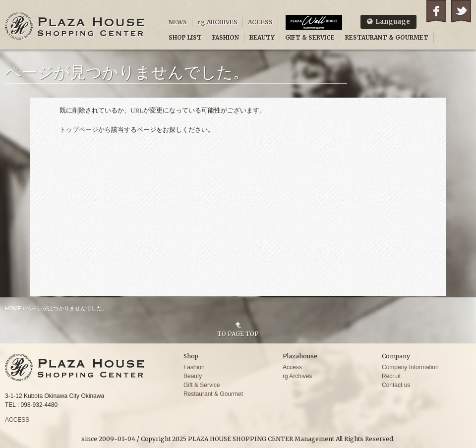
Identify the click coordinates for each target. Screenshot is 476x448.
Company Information (410, 367)
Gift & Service (202, 385)
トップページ (79, 130)
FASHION (226, 37)
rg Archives (297, 376)
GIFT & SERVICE (310, 37)
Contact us (396, 385)
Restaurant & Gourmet (213, 394)
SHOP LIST (185, 37)
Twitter (461, 11)
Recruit (391, 376)
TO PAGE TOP (238, 334)
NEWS (178, 22)
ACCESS (260, 22)
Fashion (194, 367)
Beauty (193, 376)
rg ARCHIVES (217, 22)
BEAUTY (262, 37)
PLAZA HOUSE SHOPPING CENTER (75, 26)
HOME (13, 308)
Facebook (436, 11)
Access (292, 367)
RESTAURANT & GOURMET (387, 37)
